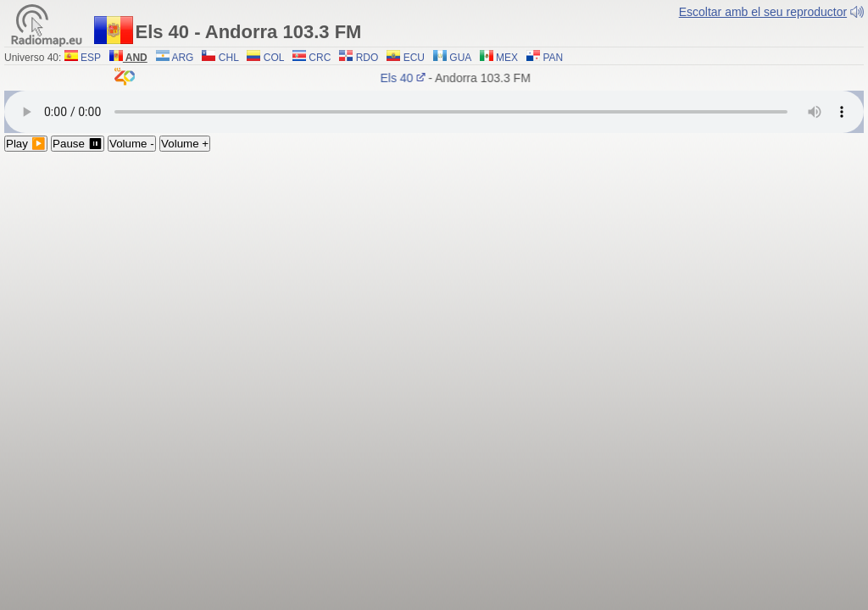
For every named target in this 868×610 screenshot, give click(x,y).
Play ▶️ (26, 144)
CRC (312, 58)
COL (265, 58)
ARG (175, 58)
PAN (545, 58)
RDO (359, 58)
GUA (452, 58)
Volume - (132, 144)
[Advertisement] (434, 279)
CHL (220, 58)
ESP (83, 58)
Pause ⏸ (78, 144)
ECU (406, 58)
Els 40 (405, 78)
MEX (499, 58)
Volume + (185, 144)
